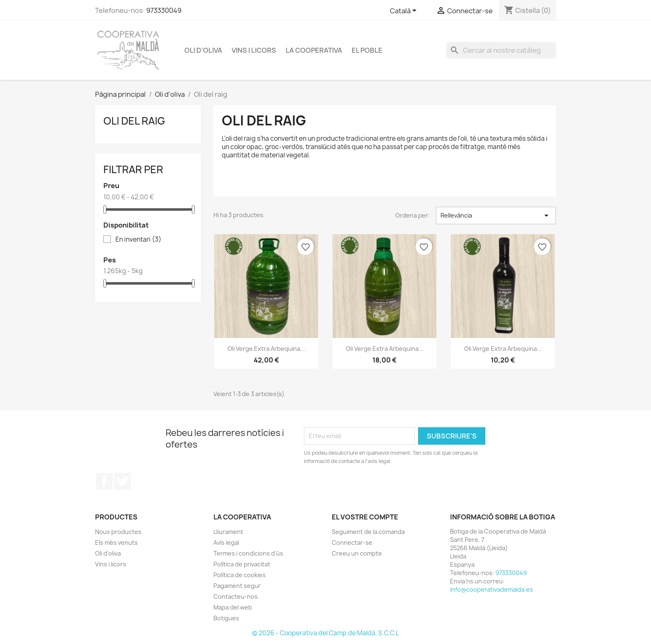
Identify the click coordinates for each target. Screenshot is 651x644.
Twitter (122, 481)
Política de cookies (240, 575)
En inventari (138, 240)
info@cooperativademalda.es (492, 589)
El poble (367, 50)
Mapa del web (233, 607)
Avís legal (226, 542)
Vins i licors (254, 50)
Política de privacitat (242, 564)
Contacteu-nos (236, 596)
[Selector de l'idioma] (405, 11)
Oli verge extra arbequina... (266, 349)
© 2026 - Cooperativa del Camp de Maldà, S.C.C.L (325, 633)
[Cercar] (501, 50)
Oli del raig (134, 121)
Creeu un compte (357, 553)
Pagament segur (237, 586)
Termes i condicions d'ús (248, 553)
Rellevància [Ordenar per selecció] (496, 215)
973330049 (164, 10)
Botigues (226, 618)
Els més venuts (116, 542)
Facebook (104, 481)
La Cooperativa (314, 50)
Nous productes (118, 532)
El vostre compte (365, 517)
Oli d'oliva (203, 50)
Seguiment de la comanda (368, 532)
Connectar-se (352, 542)
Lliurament (228, 532)
